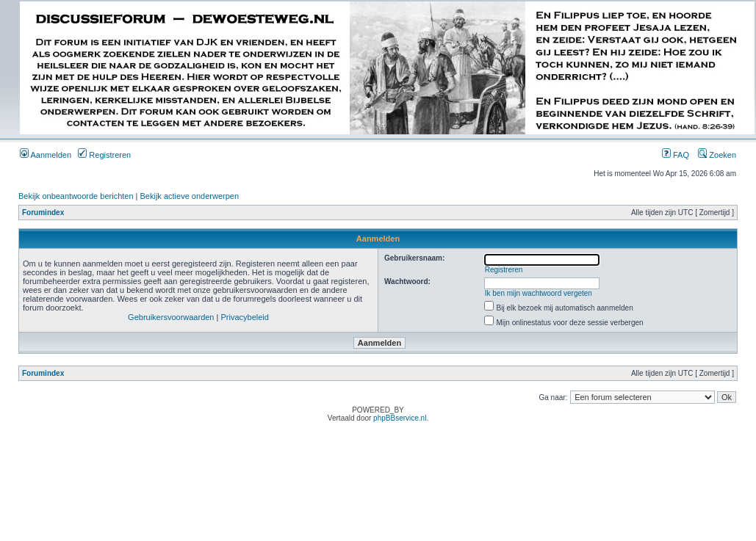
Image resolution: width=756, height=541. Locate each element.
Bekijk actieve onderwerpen (190, 196)
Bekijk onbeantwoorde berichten (76, 196)
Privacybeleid (244, 317)
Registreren (104, 155)
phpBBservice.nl (400, 418)
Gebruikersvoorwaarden (171, 317)
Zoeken (717, 155)
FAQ (676, 155)
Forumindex (43, 213)
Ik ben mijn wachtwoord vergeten (539, 293)
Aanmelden (46, 155)
